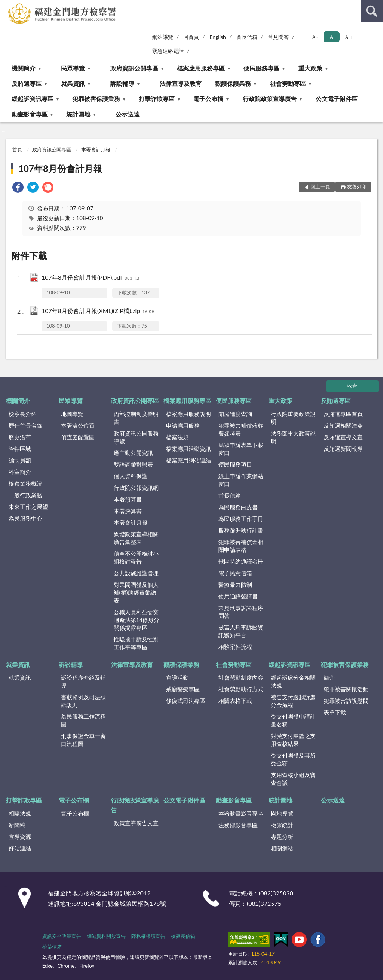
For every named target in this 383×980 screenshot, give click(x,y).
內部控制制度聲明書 (136, 418)
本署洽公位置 (78, 425)
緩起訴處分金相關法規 (293, 681)
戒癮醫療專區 (183, 689)
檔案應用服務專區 (201, 68)
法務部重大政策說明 (293, 437)
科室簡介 (20, 472)
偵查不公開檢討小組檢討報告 (136, 557)
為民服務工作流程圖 (83, 720)
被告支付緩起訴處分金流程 (293, 701)
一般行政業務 (25, 495)
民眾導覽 (73, 68)
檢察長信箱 (183, 936)
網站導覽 (163, 37)
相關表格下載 (235, 701)
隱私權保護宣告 (148, 936)
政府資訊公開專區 (134, 68)
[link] (18, 188)
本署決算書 (128, 511)
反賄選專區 (27, 83)
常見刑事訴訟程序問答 (241, 612)
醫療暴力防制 (235, 585)
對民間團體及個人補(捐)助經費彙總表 (136, 592)
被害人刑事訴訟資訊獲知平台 (241, 631)
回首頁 (191, 37)
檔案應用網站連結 (189, 460)
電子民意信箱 (235, 573)
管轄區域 (20, 449)
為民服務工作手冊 (241, 519)
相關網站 (282, 848)
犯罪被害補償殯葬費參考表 (241, 429)
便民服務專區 (261, 68)
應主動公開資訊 (133, 453)
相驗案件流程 (235, 647)
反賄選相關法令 (343, 425)
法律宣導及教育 (181, 83)
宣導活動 (177, 677)
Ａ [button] (331, 37)
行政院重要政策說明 (293, 418)
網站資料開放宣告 (106, 936)
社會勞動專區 (288, 83)
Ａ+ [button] (348, 37)
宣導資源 (20, 837)
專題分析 (282, 837)
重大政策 (310, 68)
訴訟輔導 (122, 83)
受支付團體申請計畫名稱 (293, 720)
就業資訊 (73, 83)
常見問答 (278, 37)
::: (6, 6)
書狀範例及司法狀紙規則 (83, 701)
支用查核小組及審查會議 (293, 779)
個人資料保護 (131, 476)
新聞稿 (17, 825)
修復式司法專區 (186, 701)
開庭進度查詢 (235, 414)
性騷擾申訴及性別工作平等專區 (136, 643)
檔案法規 (177, 437)
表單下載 (335, 712)
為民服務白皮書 (238, 507)
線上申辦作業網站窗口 (241, 480)
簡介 (329, 677)
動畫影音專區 (30, 114)
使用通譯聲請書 (238, 596)
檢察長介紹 (23, 414)
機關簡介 (24, 68)
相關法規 (20, 813)
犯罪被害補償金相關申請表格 (241, 546)
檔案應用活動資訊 (189, 449)
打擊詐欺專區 (157, 99)
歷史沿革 (20, 437)
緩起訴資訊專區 (33, 99)
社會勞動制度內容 (241, 677)
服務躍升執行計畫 (241, 530)
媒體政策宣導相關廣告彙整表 (136, 538)
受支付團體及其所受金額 (293, 759)
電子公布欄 (208, 99)
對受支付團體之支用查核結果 (293, 740)
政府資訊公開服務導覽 (136, 437)
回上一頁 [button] (320, 186)
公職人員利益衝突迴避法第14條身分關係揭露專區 (137, 620)
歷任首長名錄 (25, 425)
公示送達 (128, 114)
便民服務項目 (235, 464)
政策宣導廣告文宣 (136, 823)
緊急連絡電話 (168, 51)
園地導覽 (282, 813)
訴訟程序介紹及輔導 (83, 681)
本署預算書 (128, 499)
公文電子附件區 (337, 99)
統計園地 (78, 114)
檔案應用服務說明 (189, 414)
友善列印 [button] (357, 186)
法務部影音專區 (238, 825)
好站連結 (20, 848)
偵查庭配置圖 (78, 437)
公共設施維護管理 (136, 573)
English (218, 37)
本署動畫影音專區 (241, 813)
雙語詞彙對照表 (133, 464)
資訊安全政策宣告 (62, 936)
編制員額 (20, 460)
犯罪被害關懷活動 (346, 689)
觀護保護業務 (233, 83)
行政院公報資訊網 (136, 488)
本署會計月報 (96, 149)
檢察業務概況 (25, 483)
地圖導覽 (72, 414)
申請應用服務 (183, 425)
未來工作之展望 (28, 507)
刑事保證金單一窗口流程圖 (83, 740)
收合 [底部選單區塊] (352, 386)
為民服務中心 (25, 518)
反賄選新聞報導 (343, 449)
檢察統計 (282, 825)
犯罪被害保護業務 (96, 99)
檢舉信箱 (52, 947)
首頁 (17, 149)
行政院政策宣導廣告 (270, 99)
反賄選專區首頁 (343, 414)
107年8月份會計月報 (60, 168)
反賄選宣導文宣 (343, 437)
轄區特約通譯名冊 (241, 561)
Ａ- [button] (315, 37)
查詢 (372, 11)
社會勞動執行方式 (241, 689)
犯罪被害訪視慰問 (346, 701)
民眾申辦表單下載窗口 (241, 449)
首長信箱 (247, 37)
